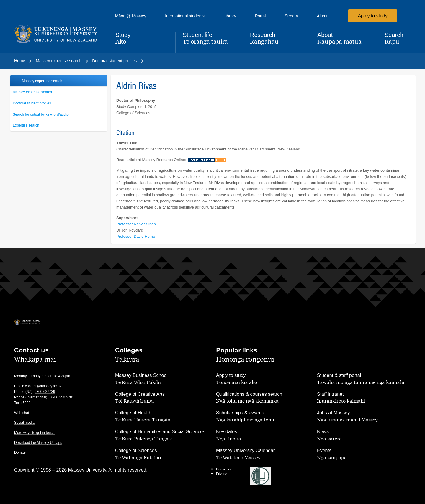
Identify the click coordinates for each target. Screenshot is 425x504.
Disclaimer (224, 469)
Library (230, 16)
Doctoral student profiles (32, 103)
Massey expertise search (32, 92)
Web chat (22, 413)
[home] (56, 35)
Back (14, 81)
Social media (24, 423)
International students (185, 16)
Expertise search (26, 125)
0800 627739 (45, 392)
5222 (27, 403)
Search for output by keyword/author (41, 114)
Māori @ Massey (131, 16)
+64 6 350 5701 (62, 397)
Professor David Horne (136, 236)
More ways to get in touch (34, 433)
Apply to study (373, 16)
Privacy (221, 474)
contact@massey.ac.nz (43, 386)
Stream (291, 16)
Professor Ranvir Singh (136, 224)
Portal (260, 16)
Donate (20, 452)
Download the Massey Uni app (38, 443)
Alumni (323, 16)
